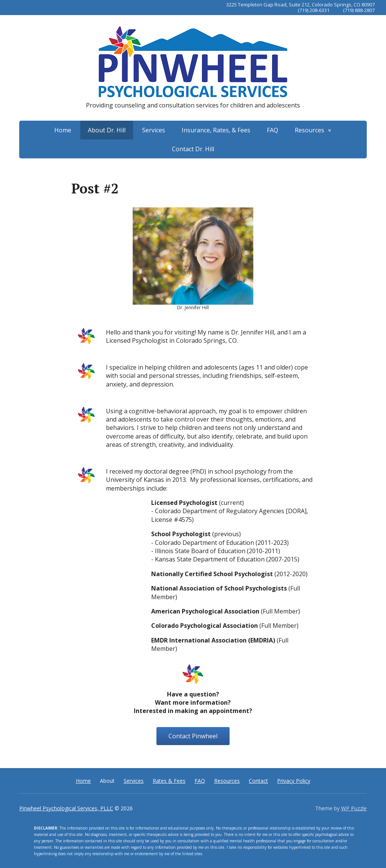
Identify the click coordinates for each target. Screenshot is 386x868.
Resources (309, 130)
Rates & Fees (169, 781)
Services (154, 130)
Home (63, 130)
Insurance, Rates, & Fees (216, 130)
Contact (258, 781)
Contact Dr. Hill (193, 149)
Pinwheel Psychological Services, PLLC (66, 808)
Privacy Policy (294, 781)
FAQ (273, 130)
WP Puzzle (354, 808)
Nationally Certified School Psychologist (212, 574)
